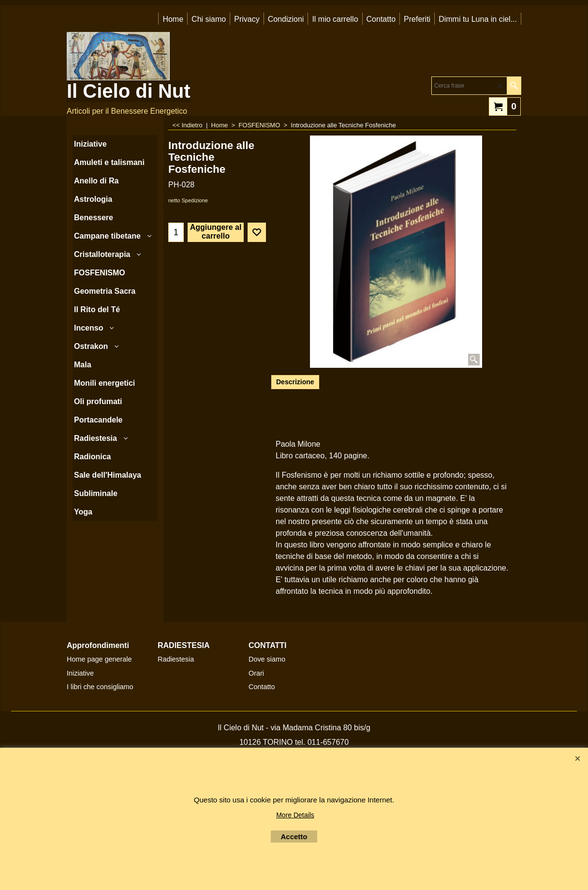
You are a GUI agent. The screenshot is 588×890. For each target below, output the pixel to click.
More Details (295, 815)
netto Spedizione (188, 200)
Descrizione (295, 382)
